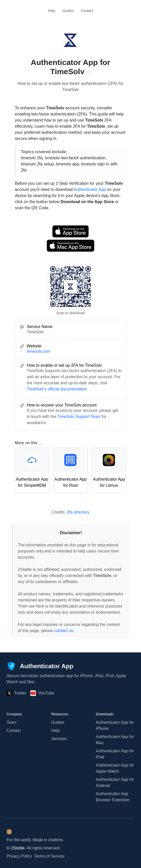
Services (59, 739)
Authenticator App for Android (115, 782)
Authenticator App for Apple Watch (115, 768)
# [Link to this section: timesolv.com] (89, 71)
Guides (68, 11)
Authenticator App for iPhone (115, 725)
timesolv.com (39, 351)
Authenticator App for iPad (115, 754)
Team (12, 722)
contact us (64, 631)
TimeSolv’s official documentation (57, 389)
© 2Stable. (16, 848)
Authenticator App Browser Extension (113, 797)
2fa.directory (78, 512)
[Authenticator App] (40, 666)
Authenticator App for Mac (115, 740)
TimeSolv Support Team (79, 417)
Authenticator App (90, 189)
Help (52, 11)
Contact (87, 11)
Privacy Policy (19, 856)
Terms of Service (49, 856)
